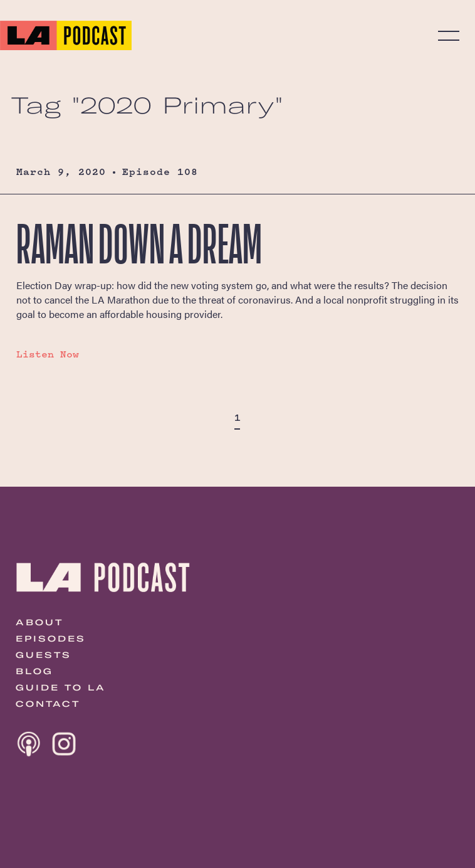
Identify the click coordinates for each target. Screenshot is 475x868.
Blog (34, 671)
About (39, 622)
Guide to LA (61, 687)
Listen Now (48, 354)
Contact (48, 704)
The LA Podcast (66, 35)
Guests (44, 655)
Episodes (51, 638)
